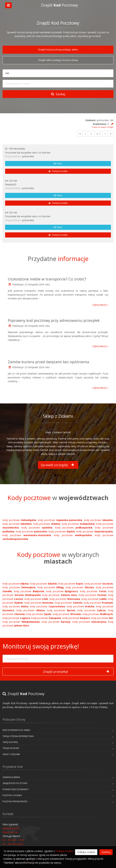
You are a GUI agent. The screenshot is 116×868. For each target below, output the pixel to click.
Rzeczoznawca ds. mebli (16, 730)
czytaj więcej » (100, 305)
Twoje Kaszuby (11, 748)
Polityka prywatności (15, 801)
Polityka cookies (12, 795)
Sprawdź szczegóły (57, 465)
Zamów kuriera (11, 777)
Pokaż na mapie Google (103, 127)
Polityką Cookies (64, 851)
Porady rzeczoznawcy (16, 789)
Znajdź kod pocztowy (15, 783)
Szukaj (58, 94)
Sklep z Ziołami (11, 754)
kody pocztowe (19, 520)
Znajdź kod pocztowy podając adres (58, 49)
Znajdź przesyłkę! (76, 671)
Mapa (58, 164)
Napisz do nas (10, 832)
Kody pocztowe (93, 595)
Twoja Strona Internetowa (18, 736)
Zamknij (106, 852)
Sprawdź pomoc (11, 828)
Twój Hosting (10, 742)
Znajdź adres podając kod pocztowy (58, 60)
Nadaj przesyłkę (58, 171)
